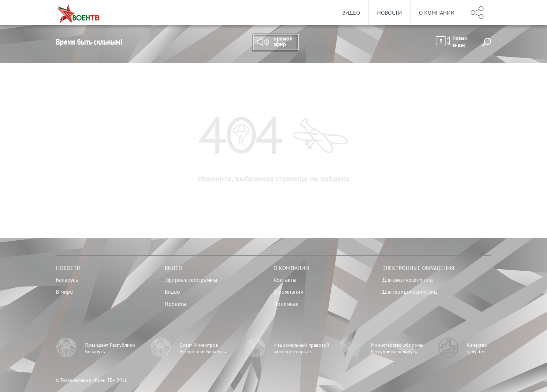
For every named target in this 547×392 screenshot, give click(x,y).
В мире (64, 292)
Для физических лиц (408, 280)
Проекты (175, 304)
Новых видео (451, 42)
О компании (437, 13)
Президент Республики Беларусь (110, 348)
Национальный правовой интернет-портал (302, 348)
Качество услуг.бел (477, 348)
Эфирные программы (191, 280)
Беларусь (67, 280)
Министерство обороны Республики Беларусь (397, 348)
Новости (389, 13)
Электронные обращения (418, 268)
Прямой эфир (275, 43)
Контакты (285, 280)
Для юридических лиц (410, 292)
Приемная (286, 304)
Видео (351, 13)
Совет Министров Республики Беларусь (203, 348)
